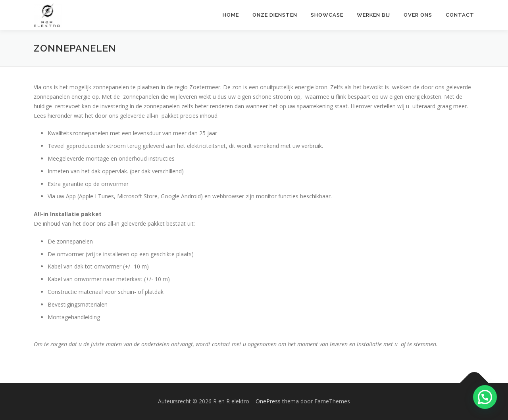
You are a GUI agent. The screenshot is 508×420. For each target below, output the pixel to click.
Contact (460, 15)
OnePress (268, 401)
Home (231, 15)
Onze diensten (275, 15)
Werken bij (373, 15)
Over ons (418, 15)
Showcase (327, 15)
